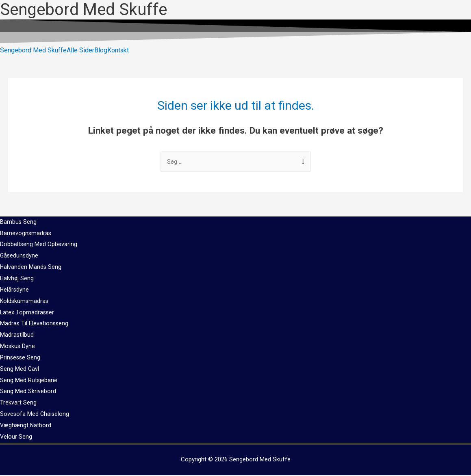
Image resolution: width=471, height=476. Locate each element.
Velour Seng (16, 437)
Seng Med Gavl (20, 370)
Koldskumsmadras (25, 302)
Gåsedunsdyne (20, 256)
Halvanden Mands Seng (31, 268)
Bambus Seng (18, 223)
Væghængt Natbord (26, 426)
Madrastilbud (17, 335)
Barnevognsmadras (26, 234)
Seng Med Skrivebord (28, 392)
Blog (101, 50)
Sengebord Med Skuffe (33, 50)
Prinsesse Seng (21, 358)
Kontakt (118, 50)
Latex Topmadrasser (28, 313)
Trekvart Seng (18, 403)
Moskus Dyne (18, 347)
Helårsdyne (15, 290)
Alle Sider (80, 50)
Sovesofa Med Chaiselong (35, 415)
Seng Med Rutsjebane (29, 381)
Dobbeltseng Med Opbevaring (39, 245)
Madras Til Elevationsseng (35, 324)
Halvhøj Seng (17, 279)
